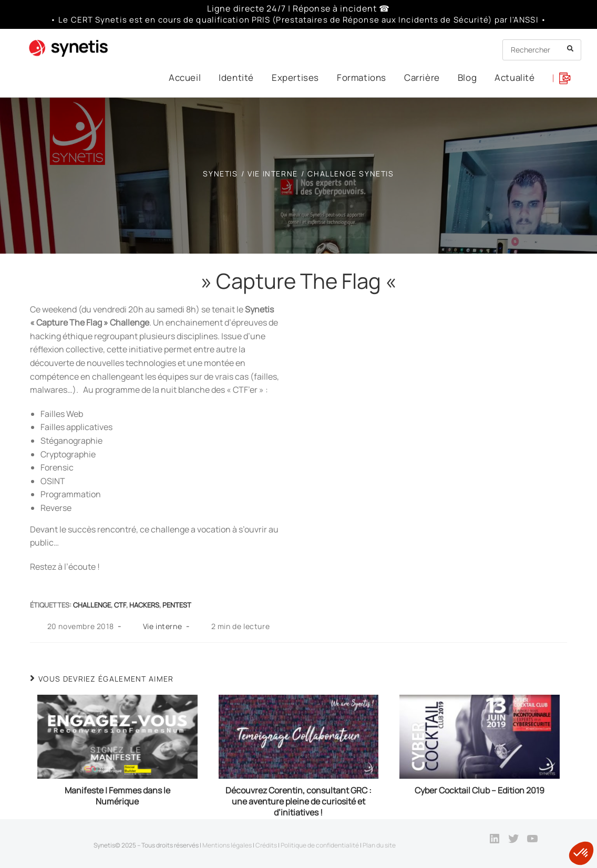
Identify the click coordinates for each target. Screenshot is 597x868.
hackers (144, 605)
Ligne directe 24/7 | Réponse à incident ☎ (298, 8)
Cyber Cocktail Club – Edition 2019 (480, 791)
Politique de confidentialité (320, 845)
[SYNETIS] (220, 174)
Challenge (92, 605)
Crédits (266, 845)
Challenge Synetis (351, 174)
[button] (581, 853)
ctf (120, 605)
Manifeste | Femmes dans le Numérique (117, 796)
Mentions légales (227, 845)
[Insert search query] (542, 50)
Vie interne (163, 626)
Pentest (177, 605)
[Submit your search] (571, 49)
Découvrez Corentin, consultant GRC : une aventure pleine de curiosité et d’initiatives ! (298, 801)
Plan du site (379, 845)
